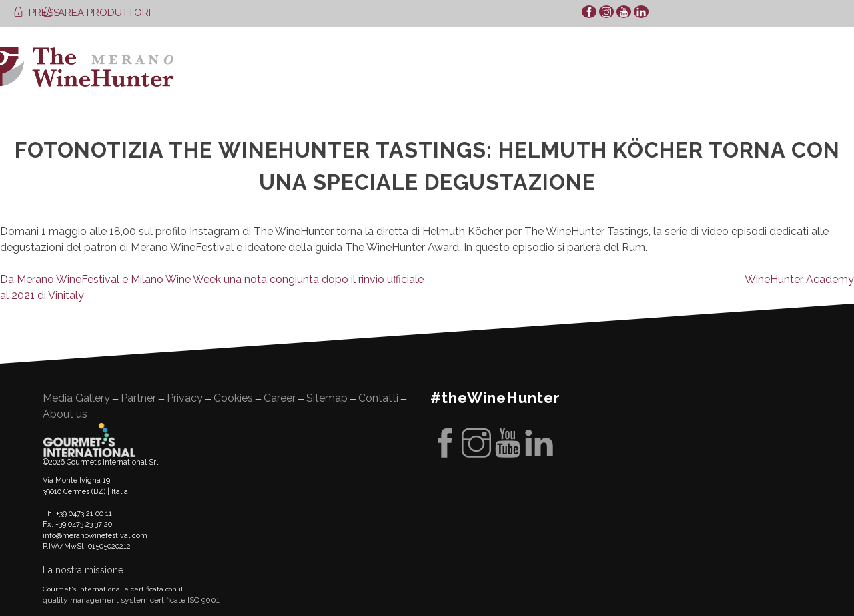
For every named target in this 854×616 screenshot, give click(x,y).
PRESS (36, 13)
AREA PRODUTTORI (97, 13)
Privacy (185, 398)
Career (280, 398)
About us (65, 414)
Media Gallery (76, 398)
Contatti (378, 398)
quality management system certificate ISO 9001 (131, 600)
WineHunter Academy (799, 279)
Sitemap (327, 398)
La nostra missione (83, 570)
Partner (138, 398)
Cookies (233, 398)
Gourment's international (89, 440)
